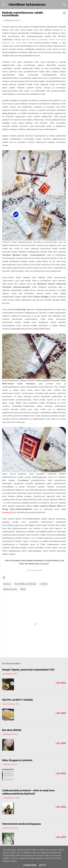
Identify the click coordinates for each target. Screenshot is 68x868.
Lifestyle (43, 584)
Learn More (30, 865)
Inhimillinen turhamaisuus (27, 5)
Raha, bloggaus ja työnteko (17, 760)
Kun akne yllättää (12, 730)
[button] (64, 13)
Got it (42, 865)
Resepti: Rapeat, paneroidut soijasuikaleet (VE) (28, 670)
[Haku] (64, 5)
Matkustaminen (10, 589)
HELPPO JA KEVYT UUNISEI (17, 700)
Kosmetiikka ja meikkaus (25, 584)
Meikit (23, 589)
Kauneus (7, 584)
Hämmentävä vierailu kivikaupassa (21, 824)
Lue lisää (61, 683)
